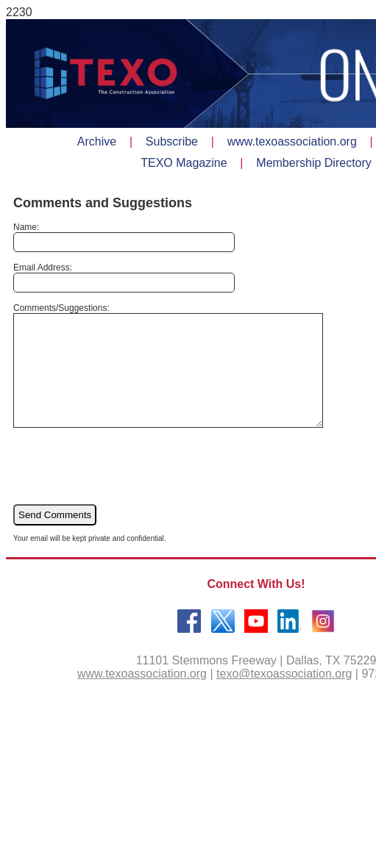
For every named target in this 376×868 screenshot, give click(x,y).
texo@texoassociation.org (284, 696)
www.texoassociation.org (142, 696)
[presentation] (125, 487)
